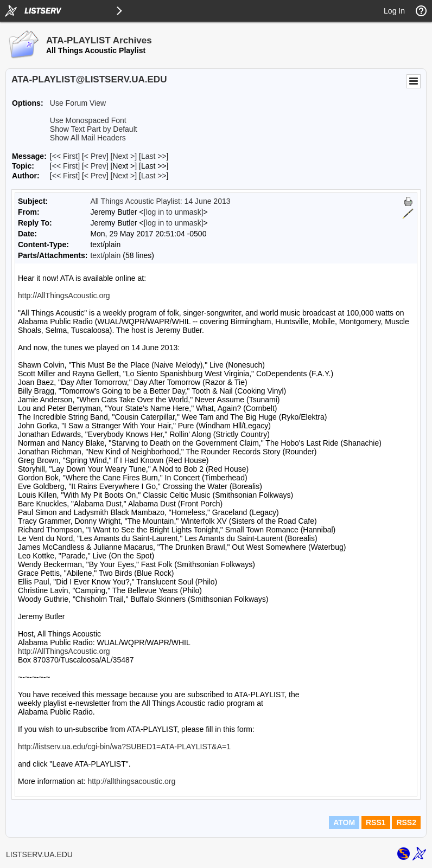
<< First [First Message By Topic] (65, 166)
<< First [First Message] (65, 156)
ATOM (344, 822)
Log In (394, 11)
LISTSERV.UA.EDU (39, 854)
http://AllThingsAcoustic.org (64, 295)
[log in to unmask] (174, 212)
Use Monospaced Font (88, 120)
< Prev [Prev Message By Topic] (95, 166)
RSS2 (406, 822)
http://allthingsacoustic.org (131, 781)
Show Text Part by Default (94, 129)
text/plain (105, 255)
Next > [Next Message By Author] (123, 176)
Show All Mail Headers (88, 138)
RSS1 (376, 822)
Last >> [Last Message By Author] (154, 176)
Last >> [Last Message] (154, 156)
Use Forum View (78, 103)
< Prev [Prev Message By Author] (95, 176)
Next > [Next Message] (123, 156)
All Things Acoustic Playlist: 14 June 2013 (160, 201)
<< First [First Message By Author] (65, 176)
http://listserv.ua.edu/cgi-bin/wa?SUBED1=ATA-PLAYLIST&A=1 (124, 747)
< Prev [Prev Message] (95, 156)
